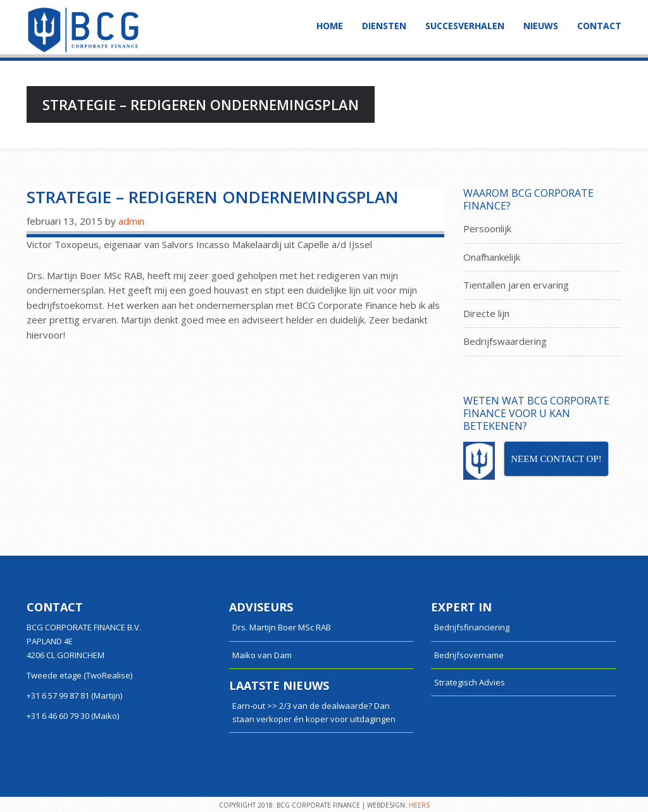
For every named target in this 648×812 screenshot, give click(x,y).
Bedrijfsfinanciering (472, 627)
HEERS (419, 805)
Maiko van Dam (262, 655)
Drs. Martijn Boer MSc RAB (282, 627)
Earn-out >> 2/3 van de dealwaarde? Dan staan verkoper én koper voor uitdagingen (314, 712)
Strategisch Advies (470, 682)
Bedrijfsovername (469, 655)
